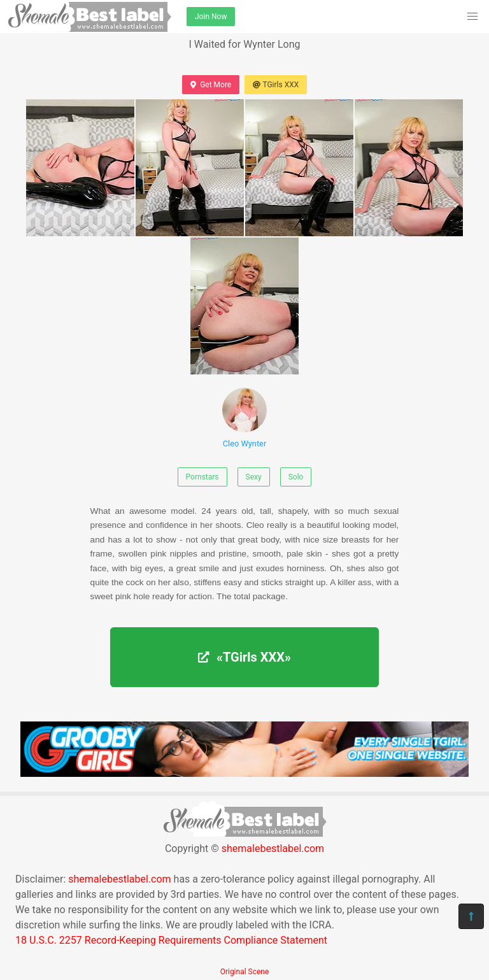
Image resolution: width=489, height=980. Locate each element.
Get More (211, 85)
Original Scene (245, 972)
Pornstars (202, 477)
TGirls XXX (276, 85)
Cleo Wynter (244, 418)
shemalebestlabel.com (273, 849)
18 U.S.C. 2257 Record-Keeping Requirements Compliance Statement (171, 940)
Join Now (211, 17)
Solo (296, 477)
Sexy (254, 477)
